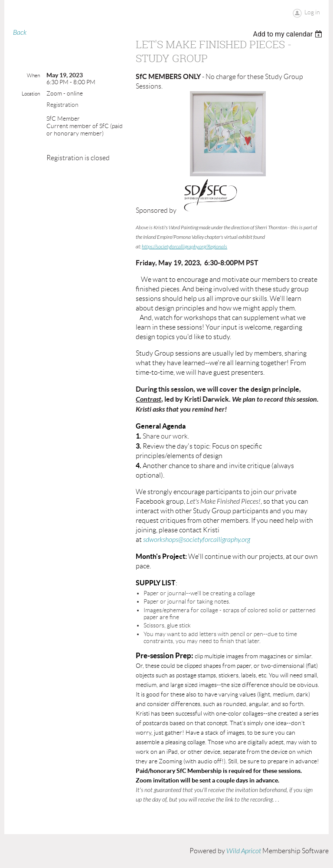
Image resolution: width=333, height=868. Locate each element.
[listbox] (289, 34)
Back (20, 33)
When (33, 75)
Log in (312, 12)
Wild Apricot (244, 851)
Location (31, 94)
